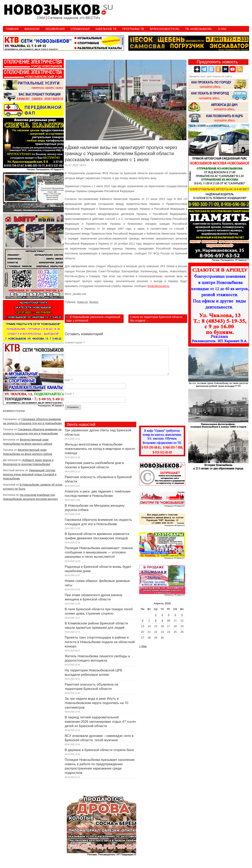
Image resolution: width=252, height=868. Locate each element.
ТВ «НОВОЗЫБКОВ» (199, 29)
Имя (69, 380)
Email (69, 394)
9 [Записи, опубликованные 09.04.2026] (162, 620)
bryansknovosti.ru (158, 286)
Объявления (55, 29)
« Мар (143, 646)
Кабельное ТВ (106, 29)
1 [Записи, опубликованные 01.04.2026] (156, 615)
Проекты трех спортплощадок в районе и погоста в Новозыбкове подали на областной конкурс (100, 642)
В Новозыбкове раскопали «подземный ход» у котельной (93, 319)
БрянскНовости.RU (165, 29)
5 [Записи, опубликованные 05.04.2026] (182, 615)
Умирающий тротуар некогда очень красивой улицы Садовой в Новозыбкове (30, 474)
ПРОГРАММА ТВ (133, 29)
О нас (222, 29)
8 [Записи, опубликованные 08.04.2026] (156, 620)
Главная (12, 29)
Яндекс (94, 302)
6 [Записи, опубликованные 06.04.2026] (143, 620)
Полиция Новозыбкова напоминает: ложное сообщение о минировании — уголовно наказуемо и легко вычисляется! (99, 552)
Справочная (80, 29)
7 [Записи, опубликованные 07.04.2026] (149, 620)
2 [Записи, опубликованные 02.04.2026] (162, 615)
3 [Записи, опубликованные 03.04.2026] (169, 615)
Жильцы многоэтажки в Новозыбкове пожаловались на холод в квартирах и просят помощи (100, 449)
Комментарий (75, 342)
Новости (82, 302)
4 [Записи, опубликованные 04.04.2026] (175, 615)
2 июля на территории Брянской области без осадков (156, 319)
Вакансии (32, 29)
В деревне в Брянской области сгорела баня (99, 750)
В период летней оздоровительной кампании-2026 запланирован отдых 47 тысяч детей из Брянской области (100, 722)
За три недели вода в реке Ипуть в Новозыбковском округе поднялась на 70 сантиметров (97, 703)
